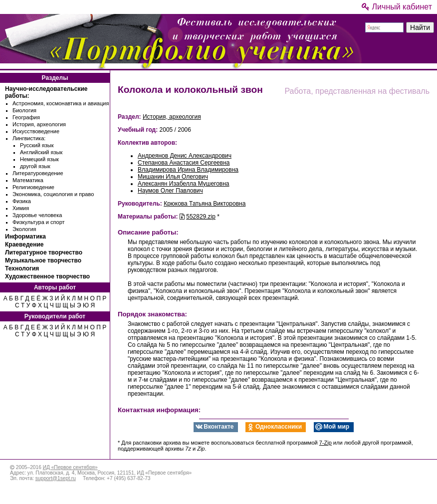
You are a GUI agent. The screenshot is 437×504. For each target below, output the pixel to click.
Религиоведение (33, 187)
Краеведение (24, 245)
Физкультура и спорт (39, 222)
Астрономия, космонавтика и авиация (61, 103)
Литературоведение (38, 173)
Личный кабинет (397, 7)
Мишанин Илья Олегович (173, 177)
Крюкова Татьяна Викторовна (205, 204)
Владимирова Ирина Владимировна (188, 170)
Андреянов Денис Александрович (185, 156)
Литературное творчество (44, 252)
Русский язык (37, 145)
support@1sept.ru (56, 478)
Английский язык (41, 152)
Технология (22, 268)
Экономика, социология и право (53, 194)
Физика (22, 201)
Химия (21, 208)
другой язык (35, 166)
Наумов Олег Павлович (170, 191)
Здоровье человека (37, 215)
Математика (28, 180)
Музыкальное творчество (43, 260)
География (26, 117)
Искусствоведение (36, 131)
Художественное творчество (47, 276)
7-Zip (326, 443)
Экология (24, 229)
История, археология (39, 124)
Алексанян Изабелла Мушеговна (184, 184)
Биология (24, 110)
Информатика (25, 237)
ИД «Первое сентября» (70, 467)
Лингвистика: (29, 138)
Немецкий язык (39, 159)
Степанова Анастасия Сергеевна (184, 163)
